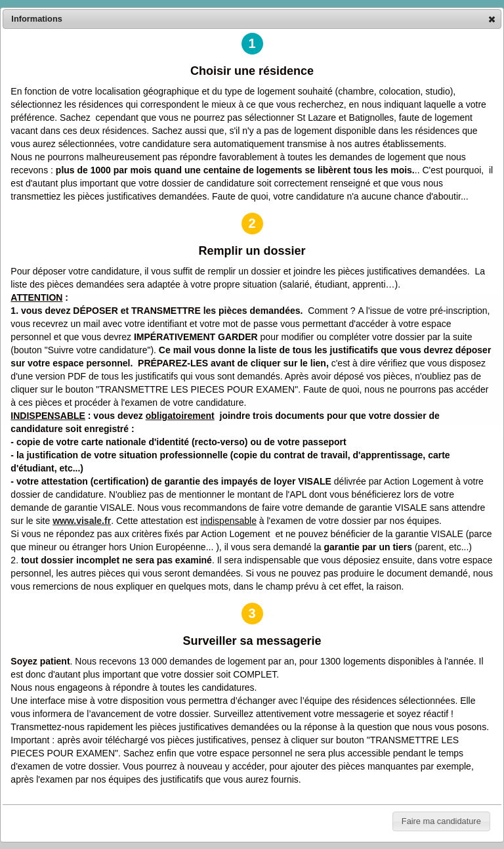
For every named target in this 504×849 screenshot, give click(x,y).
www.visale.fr (82, 521)
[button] (492, 19)
